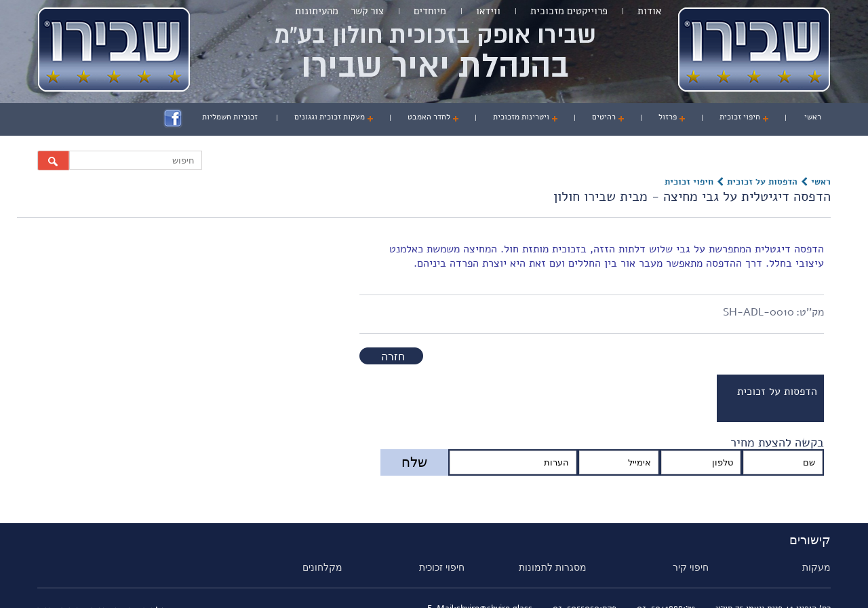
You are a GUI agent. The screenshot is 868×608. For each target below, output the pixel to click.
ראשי (813, 117)
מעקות (816, 567)
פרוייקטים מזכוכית (569, 11)
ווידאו (488, 11)
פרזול (668, 117)
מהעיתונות (317, 11)
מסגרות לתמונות (553, 567)
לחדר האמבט (429, 117)
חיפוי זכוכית (740, 117)
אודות (649, 11)
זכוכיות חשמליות (230, 117)
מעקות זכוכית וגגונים (330, 117)
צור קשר (367, 11)
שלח (414, 462)
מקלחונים (322, 567)
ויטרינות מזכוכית (521, 117)
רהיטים (604, 117)
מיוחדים (430, 11)
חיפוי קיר (691, 567)
